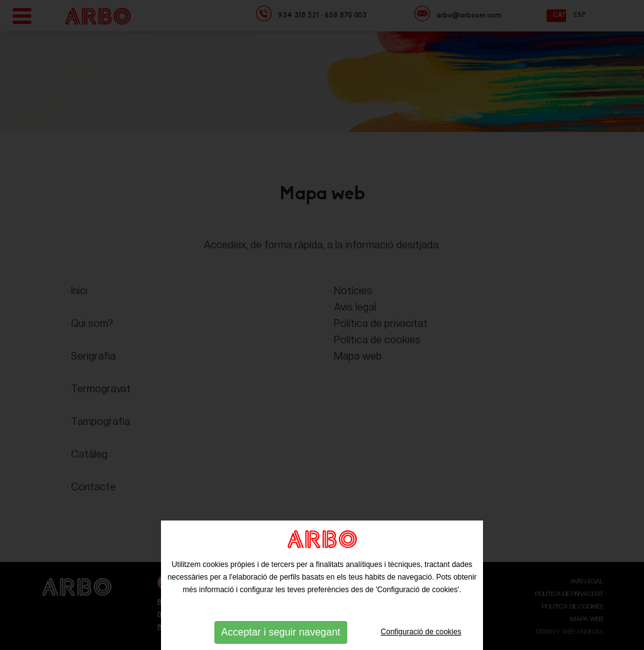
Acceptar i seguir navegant (281, 632)
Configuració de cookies (421, 632)
